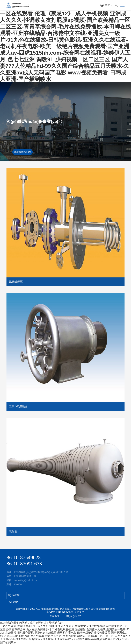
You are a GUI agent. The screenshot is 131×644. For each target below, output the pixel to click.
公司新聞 (55, 616)
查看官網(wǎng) (22, 152)
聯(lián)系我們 (74, 616)
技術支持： (80, 612)
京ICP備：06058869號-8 (60, 612)
